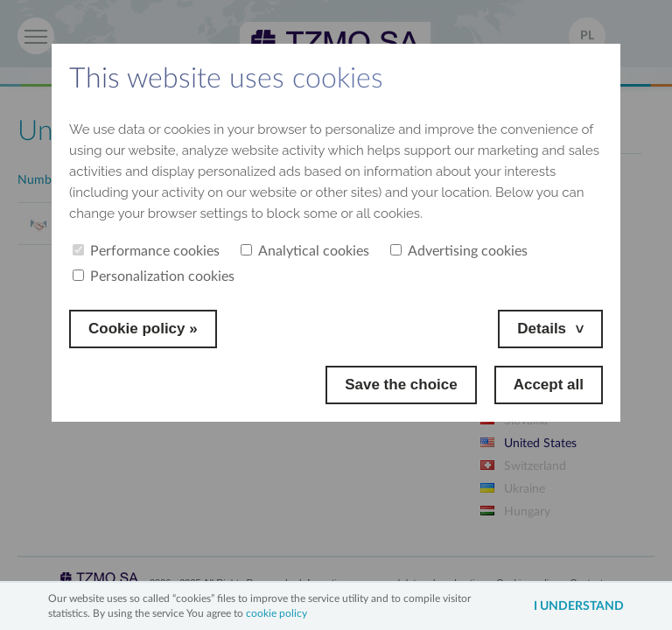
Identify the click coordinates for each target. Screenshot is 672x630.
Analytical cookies (305, 251)
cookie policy (276, 613)
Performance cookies (146, 251)
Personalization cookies (154, 276)
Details (542, 329)
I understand (579, 606)
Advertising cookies (459, 251)
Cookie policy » (143, 329)
